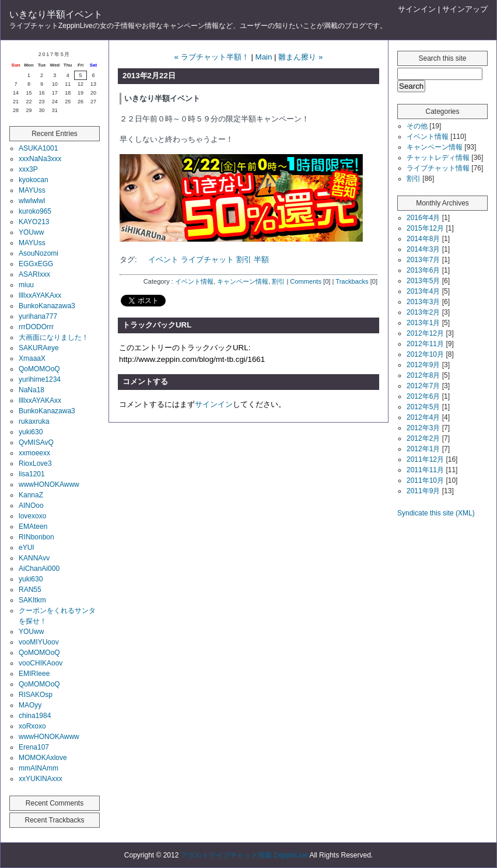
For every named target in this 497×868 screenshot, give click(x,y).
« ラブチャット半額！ (212, 57)
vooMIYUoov (39, 642)
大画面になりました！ (54, 337)
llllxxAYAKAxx (40, 295)
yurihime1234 (40, 379)
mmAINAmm (38, 768)
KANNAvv (34, 558)
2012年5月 (423, 407)
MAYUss (32, 190)
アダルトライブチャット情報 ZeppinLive (244, 855)
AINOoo (31, 506)
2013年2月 (423, 312)
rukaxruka (34, 421)
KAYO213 (34, 222)
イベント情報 (194, 281)
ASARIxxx (34, 274)
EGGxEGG (36, 264)
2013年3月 (423, 302)
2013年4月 (423, 291)
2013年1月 (423, 323)
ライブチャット (207, 259)
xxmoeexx (34, 453)
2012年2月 (423, 438)
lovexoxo (32, 516)
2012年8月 (423, 375)
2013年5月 (423, 281)
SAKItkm (32, 600)
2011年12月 (425, 459)
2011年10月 (425, 480)
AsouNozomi (38, 253)
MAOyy (30, 705)
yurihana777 (38, 316)
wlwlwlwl (32, 201)
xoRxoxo (32, 726)
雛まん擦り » (300, 57)
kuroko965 (35, 211)
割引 (244, 259)
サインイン (417, 9)
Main (264, 57)
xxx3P (28, 169)
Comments (306, 281)
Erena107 (34, 747)
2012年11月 (425, 344)
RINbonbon (36, 537)
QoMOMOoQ (39, 369)
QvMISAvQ (36, 442)
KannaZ (31, 495)
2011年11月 (425, 470)
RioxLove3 (35, 463)
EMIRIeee (34, 674)
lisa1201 (32, 474)
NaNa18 (32, 390)
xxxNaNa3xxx (40, 159)
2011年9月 (423, 491)
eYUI (27, 548)
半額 (261, 259)
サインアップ (465, 9)
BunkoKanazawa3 (47, 306)
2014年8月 (423, 239)
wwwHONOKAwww (49, 484)
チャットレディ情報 (438, 158)
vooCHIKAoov (41, 663)
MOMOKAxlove (43, 758)
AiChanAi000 (39, 569)
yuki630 (31, 432)
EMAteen (33, 527)
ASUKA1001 (38, 148)
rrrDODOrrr (36, 327)
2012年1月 (423, 449)
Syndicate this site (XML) (436, 513)
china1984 (35, 716)
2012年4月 (423, 417)
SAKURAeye (39, 348)
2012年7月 (423, 386)
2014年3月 (423, 249)
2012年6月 (423, 396)
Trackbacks (352, 281)
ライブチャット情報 (438, 168)
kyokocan (34, 180)
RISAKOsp (36, 695)
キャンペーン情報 (243, 281)
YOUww (31, 232)
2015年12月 (425, 228)
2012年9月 (423, 365)
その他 (417, 126)
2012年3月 (423, 428)
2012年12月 (425, 333)
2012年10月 (425, 354)
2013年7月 (423, 260)
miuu (26, 285)
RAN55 (30, 590)
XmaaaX (32, 358)
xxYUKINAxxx (41, 779)
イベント (163, 259)
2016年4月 (423, 218)
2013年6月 (423, 270)
